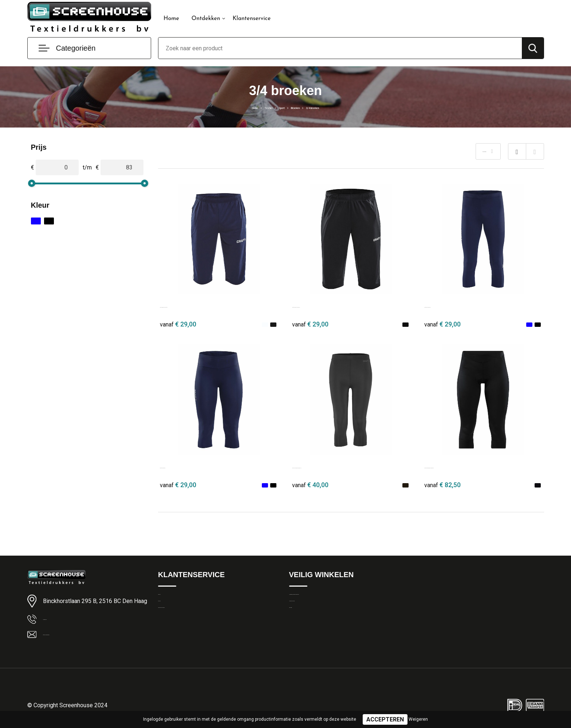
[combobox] (340, 48)
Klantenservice (252, 19)
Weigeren (418, 719)
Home (171, 19)
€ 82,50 (442, 485)
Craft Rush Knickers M (453, 306)
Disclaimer (302, 630)
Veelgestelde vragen (182, 630)
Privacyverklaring (309, 615)
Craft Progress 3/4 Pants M (195, 306)
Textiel (255, 107)
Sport (276, 107)
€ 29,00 (178, 324)
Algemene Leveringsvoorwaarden (329, 599)
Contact (168, 599)
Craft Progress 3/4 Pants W (328, 306)
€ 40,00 (310, 485)
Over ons (169, 615)
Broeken (300, 107)
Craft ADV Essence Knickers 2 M (335, 466)
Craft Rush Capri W (185, 466)
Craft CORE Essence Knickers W (467, 466)
